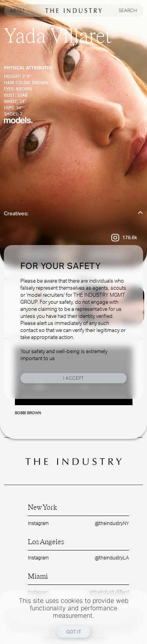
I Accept (73, 378)
